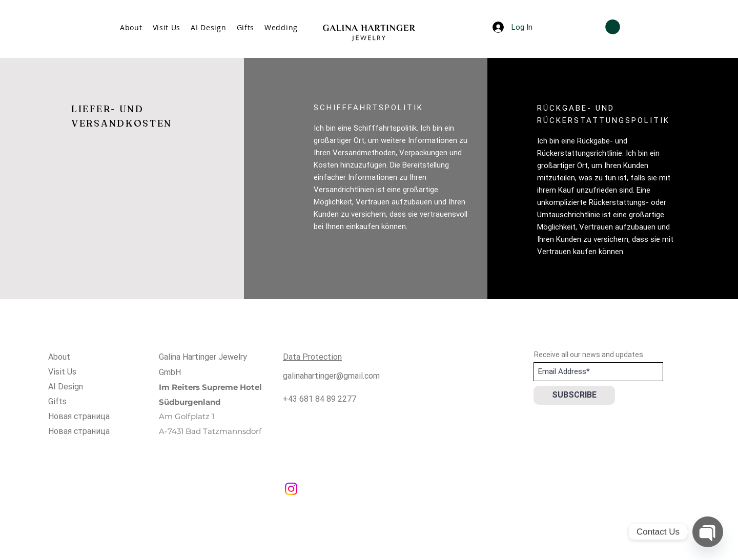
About (59, 357)
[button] (613, 27)
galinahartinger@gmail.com (331, 376)
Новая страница (79, 416)
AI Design (66, 387)
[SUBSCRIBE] (574, 395)
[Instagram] (291, 489)
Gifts (57, 401)
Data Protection (312, 357)
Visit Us (62, 372)
